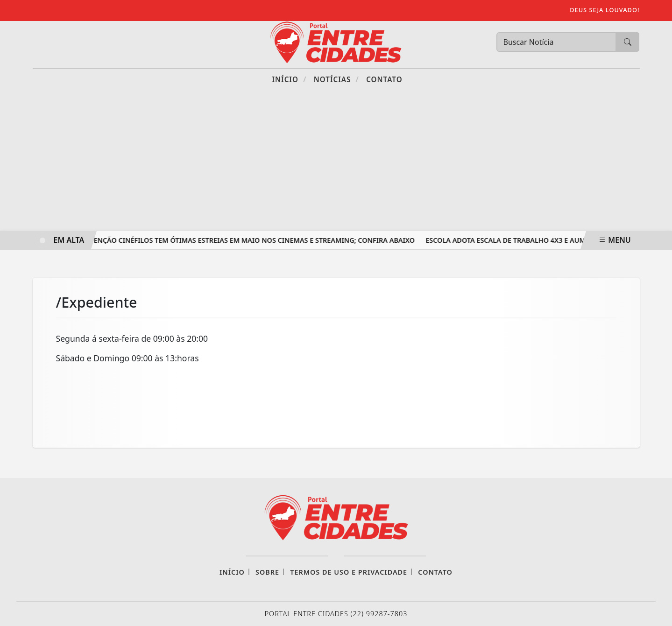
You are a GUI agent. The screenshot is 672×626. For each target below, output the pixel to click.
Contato (384, 79)
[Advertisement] (336, 161)
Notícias (336, 79)
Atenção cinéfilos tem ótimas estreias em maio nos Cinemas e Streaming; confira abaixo (252, 240)
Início (289, 79)
